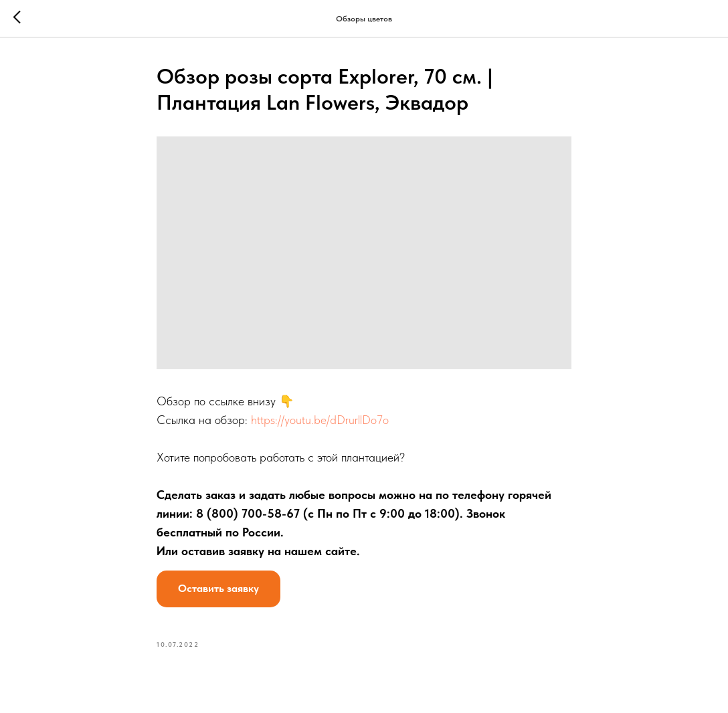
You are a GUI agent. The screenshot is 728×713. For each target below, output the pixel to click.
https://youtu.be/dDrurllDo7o (320, 420)
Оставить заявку (218, 588)
